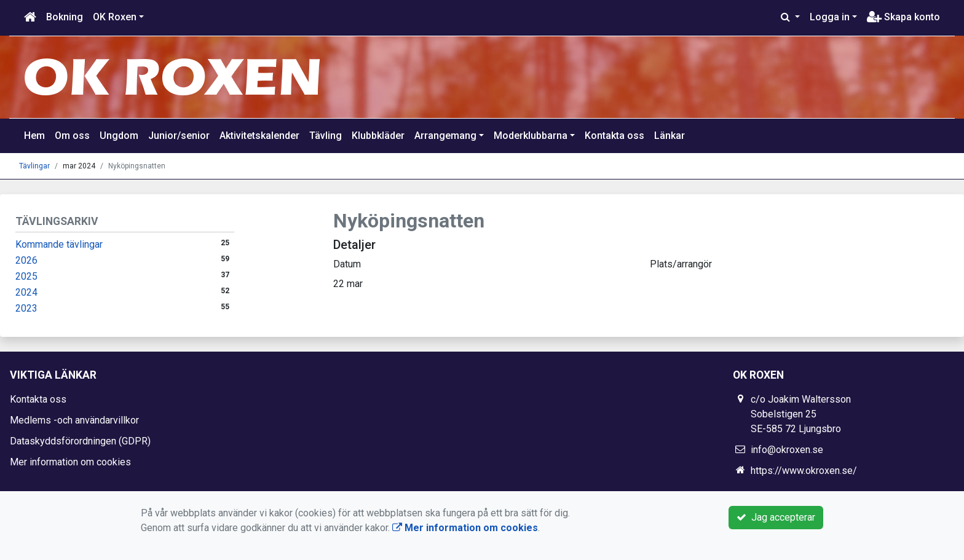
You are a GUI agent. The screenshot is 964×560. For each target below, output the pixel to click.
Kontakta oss (614, 136)
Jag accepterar (776, 517)
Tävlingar (34, 166)
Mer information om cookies (70, 462)
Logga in (830, 17)
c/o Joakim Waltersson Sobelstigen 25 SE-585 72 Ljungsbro (801, 414)
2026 (26, 260)
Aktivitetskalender (259, 136)
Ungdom (119, 136)
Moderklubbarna (531, 136)
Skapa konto (903, 17)
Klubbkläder (378, 136)
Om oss (72, 136)
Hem (34, 136)
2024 (26, 292)
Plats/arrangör (681, 264)
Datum (347, 264)
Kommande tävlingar (59, 244)
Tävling (326, 136)
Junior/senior (179, 136)
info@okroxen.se (787, 450)
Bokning (65, 17)
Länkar (670, 136)
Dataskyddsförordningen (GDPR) (80, 441)
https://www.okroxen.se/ (804, 471)
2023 (26, 308)
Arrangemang (445, 136)
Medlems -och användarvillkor (74, 420)
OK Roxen (115, 17)
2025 (26, 276)
